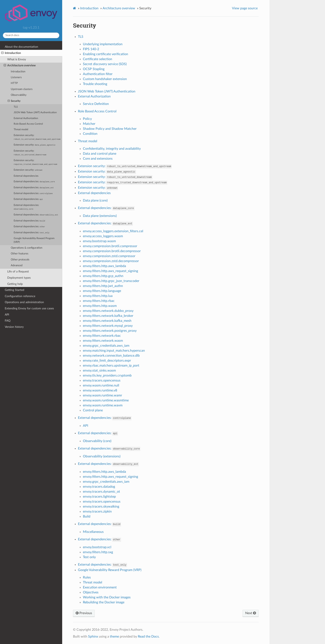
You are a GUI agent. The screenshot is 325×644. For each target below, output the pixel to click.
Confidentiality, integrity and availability (112, 149)
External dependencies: (34, 182)
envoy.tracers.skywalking (101, 507)
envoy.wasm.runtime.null (101, 385)
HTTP (14, 83)
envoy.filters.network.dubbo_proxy (108, 311)
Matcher (89, 124)
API (7, 315)
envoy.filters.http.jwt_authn (103, 286)
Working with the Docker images (107, 597)
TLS (16, 107)
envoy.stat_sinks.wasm (99, 371)
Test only (89, 557)
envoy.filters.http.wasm (100, 306)
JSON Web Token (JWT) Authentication (35, 112)
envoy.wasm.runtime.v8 (100, 390)
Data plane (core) (95, 200)
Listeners (16, 77)
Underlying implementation (103, 44)
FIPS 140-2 (91, 49)
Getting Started (15, 290)
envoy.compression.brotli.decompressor (112, 251)
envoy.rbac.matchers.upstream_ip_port (111, 366)
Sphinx (93, 637)
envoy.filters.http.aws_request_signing (110, 271)
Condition (90, 134)
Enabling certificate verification (106, 54)
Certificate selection (98, 59)
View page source (245, 8)
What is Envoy (17, 59)
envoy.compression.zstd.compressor (109, 256)
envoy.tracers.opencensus (102, 380)
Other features (20, 254)
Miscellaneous (93, 532)
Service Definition (96, 104)
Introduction (11, 53)
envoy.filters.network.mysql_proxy (108, 326)
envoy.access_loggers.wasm (103, 236)
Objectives (91, 592)
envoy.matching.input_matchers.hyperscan (114, 351)
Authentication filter (98, 74)
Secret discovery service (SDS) (105, 64)
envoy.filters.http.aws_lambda (104, 266)
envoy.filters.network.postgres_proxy (110, 331)
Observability (19, 95)
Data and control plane (100, 154)
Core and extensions (98, 159)
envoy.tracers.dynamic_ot (101, 492)
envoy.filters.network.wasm (103, 341)
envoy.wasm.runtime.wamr (102, 395)
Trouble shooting (95, 84)
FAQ (8, 321)
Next (251, 613)
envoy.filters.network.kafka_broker (108, 316)
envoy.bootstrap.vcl (97, 547)
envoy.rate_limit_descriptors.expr (107, 361)
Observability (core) (97, 441)
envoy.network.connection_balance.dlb (111, 356)
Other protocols (20, 260)
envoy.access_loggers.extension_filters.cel (113, 231)
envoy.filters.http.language (102, 291)
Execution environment (100, 587)
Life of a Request (18, 272)
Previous (84, 613)
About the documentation (21, 47)
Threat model (21, 129)
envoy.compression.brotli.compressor (110, 246)
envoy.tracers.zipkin (97, 512)
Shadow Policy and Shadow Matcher (110, 129)
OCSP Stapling (94, 69)
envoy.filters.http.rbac (99, 301)
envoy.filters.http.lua (98, 296)
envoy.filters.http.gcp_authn (103, 276)
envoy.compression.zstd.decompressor (111, 261)
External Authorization (26, 118)
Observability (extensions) (102, 456)
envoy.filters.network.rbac (102, 336)
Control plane (93, 410)
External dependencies (26, 176)
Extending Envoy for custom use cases (29, 308)
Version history (14, 327)
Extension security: (37, 137)
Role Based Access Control (28, 124)
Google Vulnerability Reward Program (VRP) (34, 240)
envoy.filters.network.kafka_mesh (107, 321)
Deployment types (19, 278)
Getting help (15, 284)
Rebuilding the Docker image (104, 602)
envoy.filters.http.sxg (98, 552)
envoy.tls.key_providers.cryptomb (107, 375)
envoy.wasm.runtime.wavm (103, 405)
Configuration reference (20, 296)
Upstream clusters (22, 89)
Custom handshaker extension (105, 79)
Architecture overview (20, 66)
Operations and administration (24, 302)
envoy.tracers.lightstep (99, 497)
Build (87, 516)
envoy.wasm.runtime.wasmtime (106, 400)
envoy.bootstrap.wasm (99, 241)
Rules (87, 577)
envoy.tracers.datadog (99, 487)
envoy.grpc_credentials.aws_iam (106, 346)
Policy (87, 119)
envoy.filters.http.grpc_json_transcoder (111, 281)
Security (14, 101)
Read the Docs (148, 637)
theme (114, 637)
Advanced (17, 265)
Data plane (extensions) (100, 216)
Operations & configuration (27, 248)
